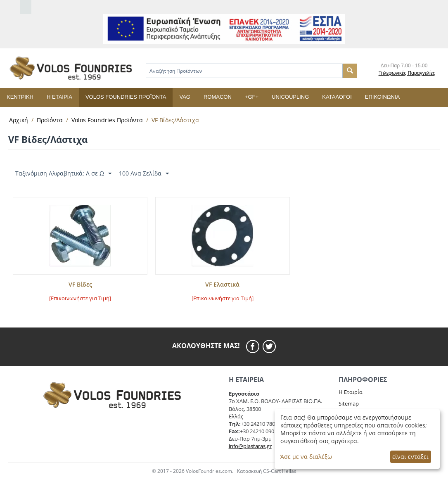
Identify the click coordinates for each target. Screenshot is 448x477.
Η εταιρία (59, 97)
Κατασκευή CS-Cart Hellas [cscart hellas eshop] (267, 471)
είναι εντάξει (410, 457)
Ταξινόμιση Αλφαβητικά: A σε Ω (63, 174)
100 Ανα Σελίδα (144, 174)
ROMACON (218, 97)
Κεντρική (20, 97)
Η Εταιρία (351, 392)
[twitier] (269, 346)
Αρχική (19, 120)
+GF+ (252, 97)
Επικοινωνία (382, 97)
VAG (185, 97)
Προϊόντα (50, 120)
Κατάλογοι (337, 97)
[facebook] (254, 346)
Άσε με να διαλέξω (306, 457)
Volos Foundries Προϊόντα (126, 97)
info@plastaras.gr (250, 446)
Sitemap (349, 403)
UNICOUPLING (290, 97)
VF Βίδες (80, 285)
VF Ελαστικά (222, 285)
